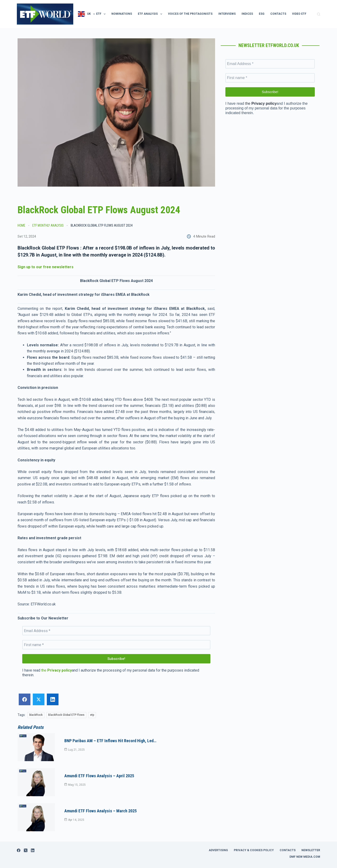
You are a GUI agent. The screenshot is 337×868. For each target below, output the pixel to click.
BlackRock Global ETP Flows (66, 715)
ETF (102, 14)
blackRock (36, 715)
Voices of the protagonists (190, 14)
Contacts (278, 14)
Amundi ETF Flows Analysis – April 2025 (99, 769)
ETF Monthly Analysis (48, 225)
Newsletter (311, 836)
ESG (262, 14)
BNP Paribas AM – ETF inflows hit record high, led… (110, 738)
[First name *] (116, 645)
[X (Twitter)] (26, 836)
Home (21, 225)
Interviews (227, 14)
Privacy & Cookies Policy (254, 836)
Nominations (122, 14)
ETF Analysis (151, 14)
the (57, 670)
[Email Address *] (116, 631)
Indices (247, 14)
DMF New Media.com (305, 843)
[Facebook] (19, 836)
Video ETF (299, 14)
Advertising (218, 836)
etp (92, 715)
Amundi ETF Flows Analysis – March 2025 (101, 799)
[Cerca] (319, 14)
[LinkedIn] (33, 836)
